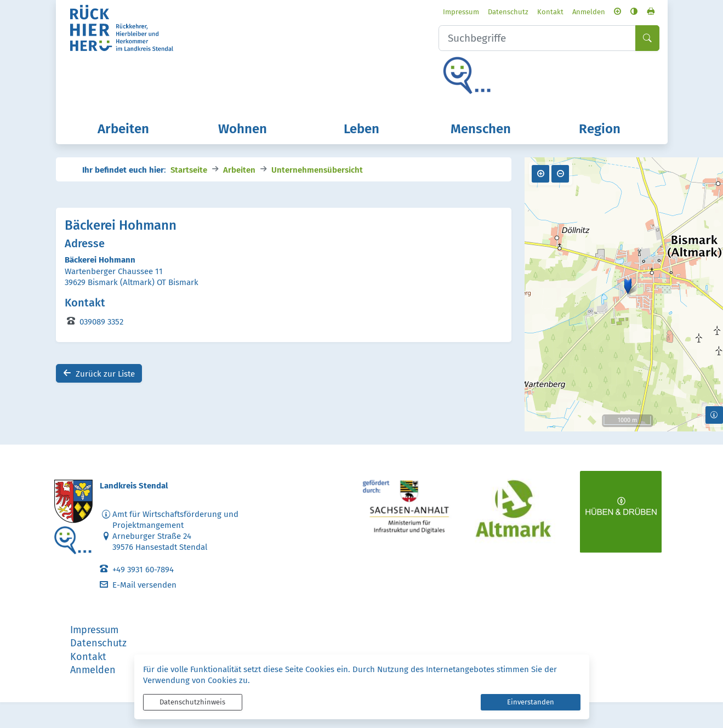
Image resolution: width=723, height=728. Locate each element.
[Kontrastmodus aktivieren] (616, 13)
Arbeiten (239, 194)
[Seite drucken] (633, 13)
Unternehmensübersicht (317, 194)
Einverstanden (531, 702)
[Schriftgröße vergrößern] (599, 13)
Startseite (189, 194)
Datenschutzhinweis (192, 702)
